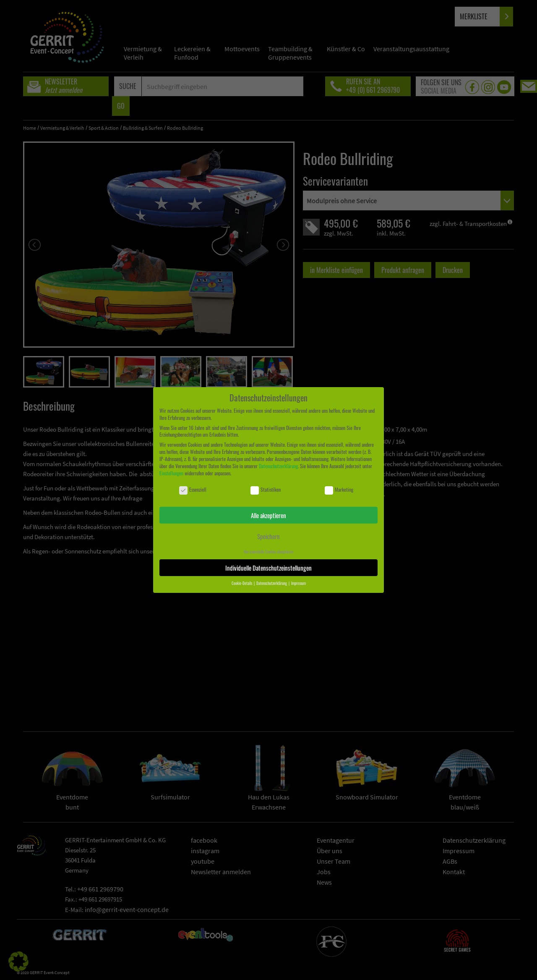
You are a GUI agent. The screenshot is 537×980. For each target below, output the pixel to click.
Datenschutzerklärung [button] (272, 583)
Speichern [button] (268, 536)
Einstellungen (171, 473)
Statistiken (266, 490)
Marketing (339, 490)
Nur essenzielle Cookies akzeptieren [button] (268, 552)
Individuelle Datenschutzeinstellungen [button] (268, 568)
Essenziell (193, 490)
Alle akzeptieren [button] (268, 515)
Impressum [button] (298, 583)
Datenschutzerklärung (278, 466)
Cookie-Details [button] (242, 583)
